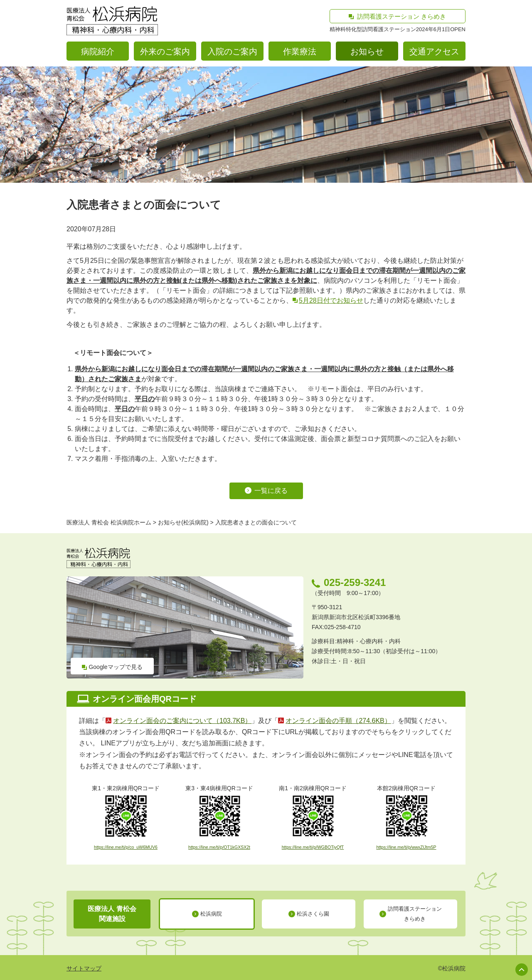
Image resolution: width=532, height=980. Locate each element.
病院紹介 (98, 51)
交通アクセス (434, 51)
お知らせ (367, 51)
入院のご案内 (232, 51)
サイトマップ (84, 968)
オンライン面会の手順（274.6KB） (338, 721)
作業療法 (300, 51)
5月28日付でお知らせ (331, 300)
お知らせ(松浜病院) (183, 522)
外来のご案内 (165, 51)
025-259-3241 (355, 582)
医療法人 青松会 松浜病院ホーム (109, 522)
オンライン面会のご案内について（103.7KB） (182, 721)
